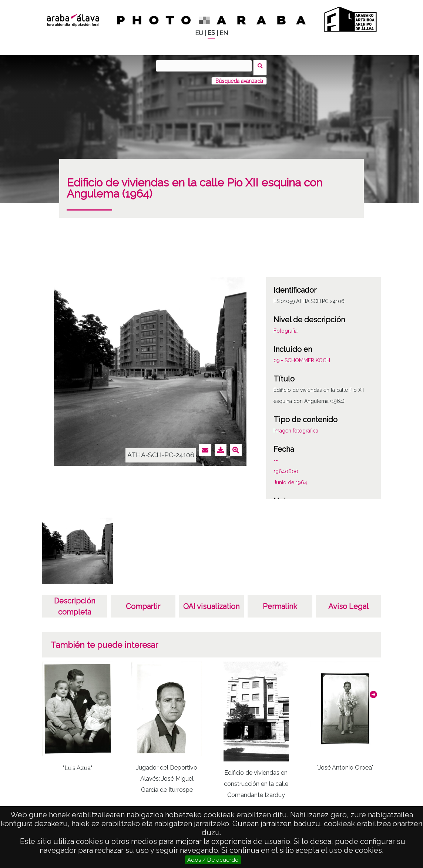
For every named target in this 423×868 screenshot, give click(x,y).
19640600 (286, 468)
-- (276, 457)
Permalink (280, 603)
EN (224, 33)
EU (199, 33)
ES (211, 33)
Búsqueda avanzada (239, 77)
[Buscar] (206, 66)
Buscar (262, 65)
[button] (373, 691)
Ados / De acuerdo (213, 860)
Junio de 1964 (290, 479)
